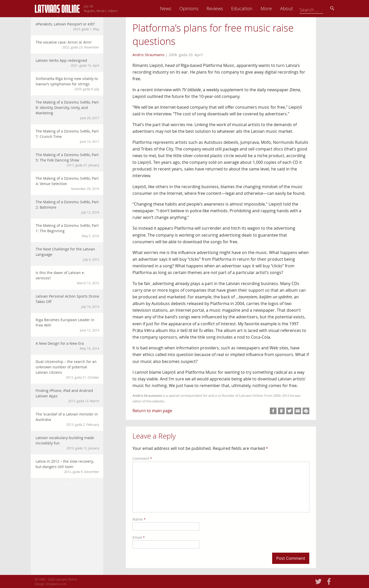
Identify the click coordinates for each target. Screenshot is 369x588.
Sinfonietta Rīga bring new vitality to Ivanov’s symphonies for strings (67, 84)
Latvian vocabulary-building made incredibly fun (67, 443)
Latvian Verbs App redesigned (67, 63)
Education (271, 8)
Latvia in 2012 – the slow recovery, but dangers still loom (67, 466)
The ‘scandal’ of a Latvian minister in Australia (67, 419)
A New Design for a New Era (67, 346)
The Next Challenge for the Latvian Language (67, 254)
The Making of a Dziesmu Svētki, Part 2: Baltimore (67, 207)
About (315, 8)
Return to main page (152, 411)
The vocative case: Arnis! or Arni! (67, 45)
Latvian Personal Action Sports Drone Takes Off (67, 301)
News (194, 8)
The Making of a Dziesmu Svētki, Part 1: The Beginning (67, 231)
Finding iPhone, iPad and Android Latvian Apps (67, 396)
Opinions (218, 8)
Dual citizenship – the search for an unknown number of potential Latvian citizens (67, 369)
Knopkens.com (56, 584)
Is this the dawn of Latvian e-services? (67, 278)
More (295, 8)
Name (139, 519)
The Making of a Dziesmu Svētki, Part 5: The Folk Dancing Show (67, 160)
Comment (142, 458)
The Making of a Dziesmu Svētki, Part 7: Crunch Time (67, 136)
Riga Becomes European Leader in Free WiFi (67, 325)
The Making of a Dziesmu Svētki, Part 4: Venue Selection (67, 183)
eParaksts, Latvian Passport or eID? (67, 26)
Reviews (244, 8)
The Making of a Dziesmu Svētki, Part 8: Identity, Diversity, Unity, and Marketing (67, 110)
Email (139, 537)
